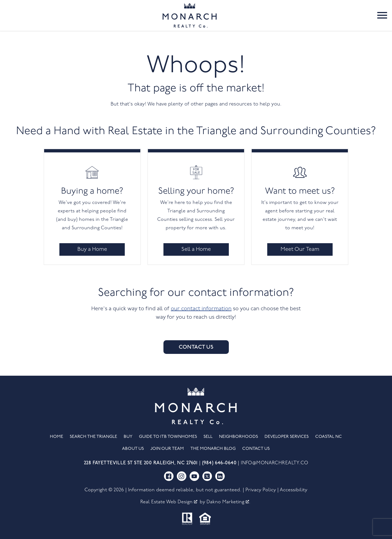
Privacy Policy (261, 490)
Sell (208, 437)
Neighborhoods (238, 437)
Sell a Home (196, 249)
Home (57, 437)
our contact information (201, 309)
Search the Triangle (93, 437)
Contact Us (196, 347)
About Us (133, 449)
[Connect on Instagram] (182, 476)
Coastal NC (329, 437)
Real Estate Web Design (169, 502)
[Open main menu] (382, 15)
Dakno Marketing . (228, 502)
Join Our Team (167, 449)
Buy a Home (92, 249)
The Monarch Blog (213, 449)
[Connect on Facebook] (169, 476)
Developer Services (287, 437)
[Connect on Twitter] (207, 476)
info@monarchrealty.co (274, 463)
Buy (128, 437)
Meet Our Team (300, 249)
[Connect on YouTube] (194, 476)
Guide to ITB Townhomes (168, 437)
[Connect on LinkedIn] (220, 476)
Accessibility (294, 490)
